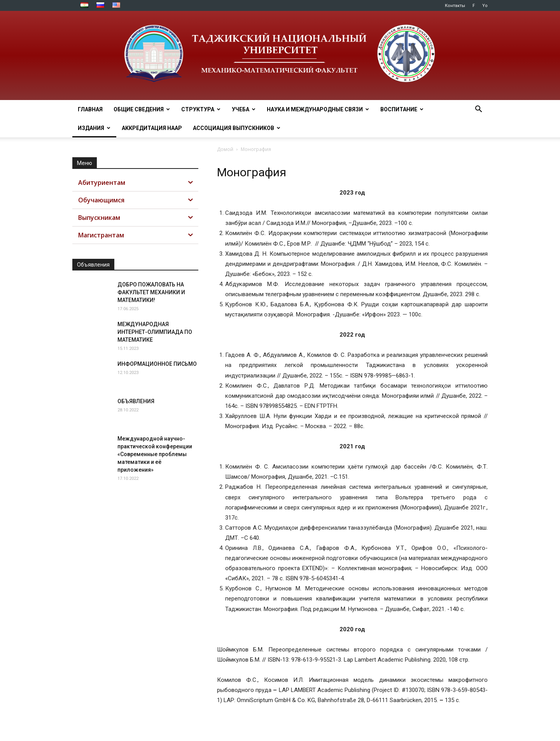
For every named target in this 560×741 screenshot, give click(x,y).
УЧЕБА (244, 109)
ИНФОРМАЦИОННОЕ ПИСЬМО (157, 364)
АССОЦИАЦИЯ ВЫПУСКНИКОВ (237, 128)
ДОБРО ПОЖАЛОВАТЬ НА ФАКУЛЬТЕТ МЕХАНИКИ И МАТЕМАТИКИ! (151, 292)
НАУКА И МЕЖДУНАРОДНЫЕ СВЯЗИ (318, 109)
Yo (485, 6)
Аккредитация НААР (152, 128)
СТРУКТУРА (201, 109)
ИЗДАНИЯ (94, 128)
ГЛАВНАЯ (90, 109)
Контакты (455, 6)
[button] (478, 110)
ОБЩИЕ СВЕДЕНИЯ (142, 109)
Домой (225, 149)
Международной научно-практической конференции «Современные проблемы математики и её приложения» (155, 454)
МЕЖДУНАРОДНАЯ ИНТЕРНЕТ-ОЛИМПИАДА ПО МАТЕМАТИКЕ (155, 332)
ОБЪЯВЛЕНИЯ (136, 401)
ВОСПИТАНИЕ (402, 109)
